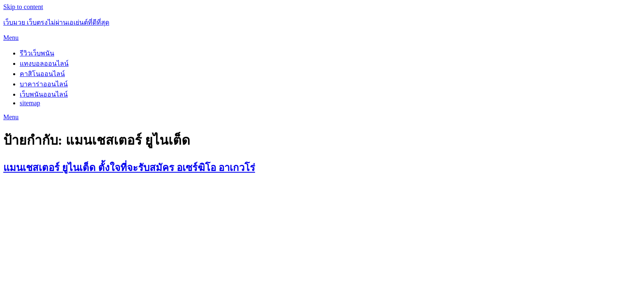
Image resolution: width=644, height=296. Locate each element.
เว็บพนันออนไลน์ (44, 94)
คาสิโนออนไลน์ (42, 74)
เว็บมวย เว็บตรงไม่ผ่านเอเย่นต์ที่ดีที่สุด (56, 22)
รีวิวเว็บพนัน (37, 53)
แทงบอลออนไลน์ (44, 64)
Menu (11, 38)
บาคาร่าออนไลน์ (44, 84)
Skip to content (23, 7)
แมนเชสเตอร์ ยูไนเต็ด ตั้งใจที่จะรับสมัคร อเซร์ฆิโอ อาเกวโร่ (129, 168)
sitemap (30, 103)
